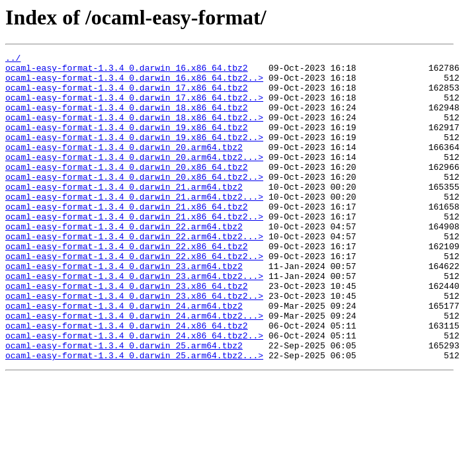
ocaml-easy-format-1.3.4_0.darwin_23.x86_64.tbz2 (127, 333)
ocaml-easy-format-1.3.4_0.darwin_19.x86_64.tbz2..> (134, 155)
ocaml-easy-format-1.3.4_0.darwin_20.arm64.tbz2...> (134, 178)
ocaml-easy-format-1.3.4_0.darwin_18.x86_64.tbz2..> (134, 131)
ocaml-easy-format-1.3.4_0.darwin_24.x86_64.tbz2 (127, 381)
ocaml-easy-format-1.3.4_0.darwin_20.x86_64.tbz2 (127, 190)
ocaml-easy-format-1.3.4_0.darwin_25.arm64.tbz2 (124, 405)
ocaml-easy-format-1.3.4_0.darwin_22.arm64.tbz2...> (134, 274)
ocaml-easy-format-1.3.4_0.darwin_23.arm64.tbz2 (124, 309)
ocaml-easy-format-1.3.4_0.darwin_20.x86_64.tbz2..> (134, 202)
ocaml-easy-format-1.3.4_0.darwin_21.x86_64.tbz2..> (134, 250)
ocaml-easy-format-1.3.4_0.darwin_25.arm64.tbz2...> (134, 416)
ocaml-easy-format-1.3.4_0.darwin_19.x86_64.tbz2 (127, 143)
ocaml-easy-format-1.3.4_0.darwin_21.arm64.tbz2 (124, 214)
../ (13, 59)
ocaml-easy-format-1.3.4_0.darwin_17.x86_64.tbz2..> (134, 107)
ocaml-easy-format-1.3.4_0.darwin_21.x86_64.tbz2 (127, 238)
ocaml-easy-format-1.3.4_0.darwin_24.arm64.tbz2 (124, 357)
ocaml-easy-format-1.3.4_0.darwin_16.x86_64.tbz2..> (134, 83)
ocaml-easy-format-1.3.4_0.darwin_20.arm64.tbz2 (124, 167)
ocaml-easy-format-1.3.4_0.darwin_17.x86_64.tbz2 (127, 95)
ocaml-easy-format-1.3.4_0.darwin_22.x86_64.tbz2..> (134, 297)
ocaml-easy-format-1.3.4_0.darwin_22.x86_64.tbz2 (127, 286)
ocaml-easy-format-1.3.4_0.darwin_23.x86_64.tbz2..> (134, 345)
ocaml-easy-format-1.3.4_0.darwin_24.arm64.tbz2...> (134, 369)
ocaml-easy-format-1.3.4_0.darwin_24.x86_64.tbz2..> (134, 393)
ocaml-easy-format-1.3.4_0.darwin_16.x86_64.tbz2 (127, 71)
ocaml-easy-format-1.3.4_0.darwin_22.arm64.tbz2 (124, 262)
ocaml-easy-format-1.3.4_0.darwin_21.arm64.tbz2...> (134, 226)
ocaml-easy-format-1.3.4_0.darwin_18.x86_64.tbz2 (127, 119)
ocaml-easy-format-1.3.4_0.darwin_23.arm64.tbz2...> (134, 321)
